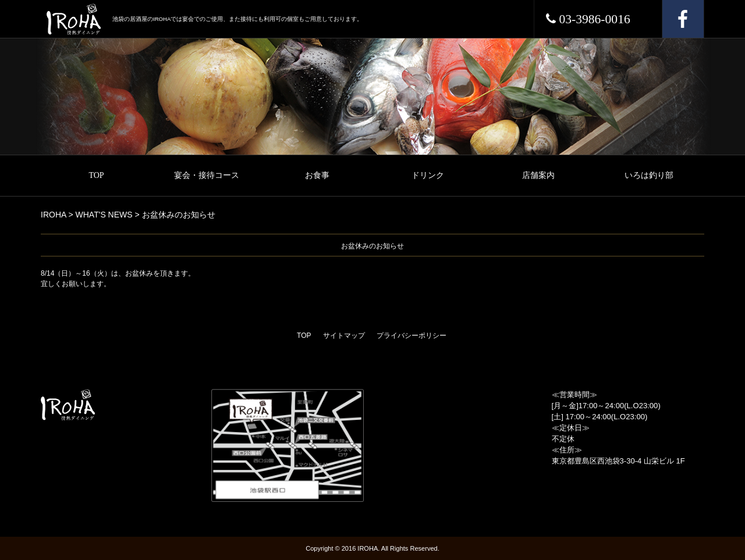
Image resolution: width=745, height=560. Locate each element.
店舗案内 (538, 175)
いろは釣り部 (649, 175)
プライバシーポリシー (411, 336)
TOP (96, 175)
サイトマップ (344, 336)
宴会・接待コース (207, 175)
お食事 (317, 175)
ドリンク (428, 175)
